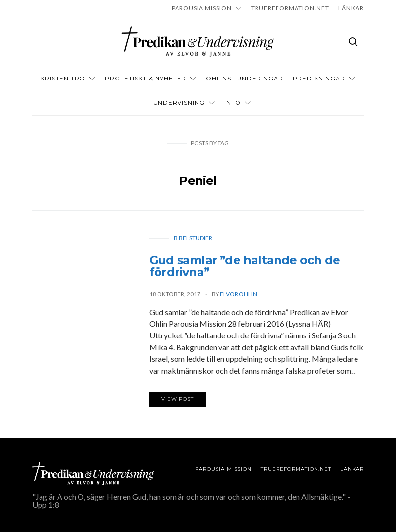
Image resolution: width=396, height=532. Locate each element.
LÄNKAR (351, 8)
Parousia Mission (202, 8)
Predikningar (319, 78)
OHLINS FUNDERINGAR (245, 78)
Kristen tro (63, 78)
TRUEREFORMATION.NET (290, 8)
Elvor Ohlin (238, 294)
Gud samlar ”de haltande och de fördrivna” (245, 266)
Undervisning (179, 103)
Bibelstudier (193, 238)
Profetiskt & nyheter (146, 78)
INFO (233, 103)
